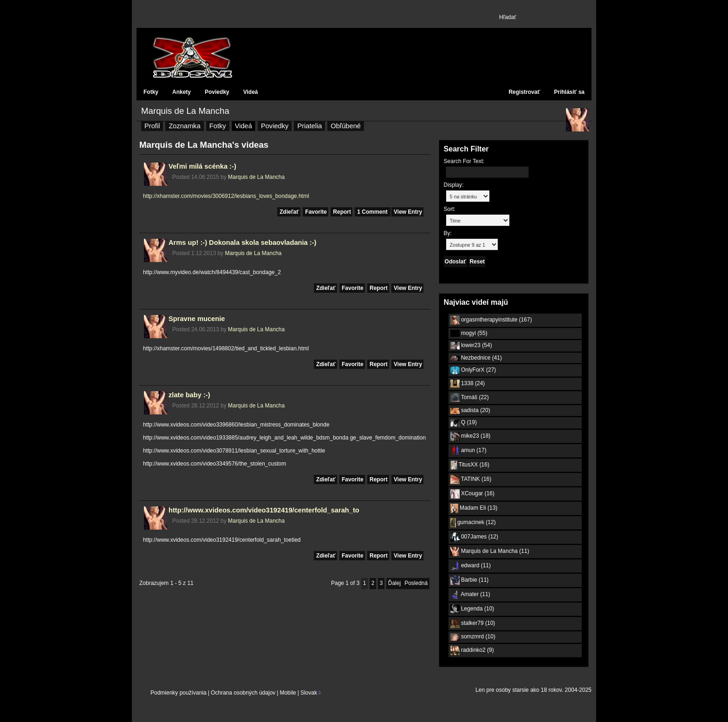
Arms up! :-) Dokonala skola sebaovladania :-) (242, 243)
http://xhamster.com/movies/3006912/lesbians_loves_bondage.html (226, 196)
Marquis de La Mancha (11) (490, 551)
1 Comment (373, 212)
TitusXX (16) (470, 465)
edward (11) (471, 566)
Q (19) (464, 423)
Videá (251, 92)
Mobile (288, 693)
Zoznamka (184, 126)
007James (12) (474, 537)
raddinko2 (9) (472, 650)
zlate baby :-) (189, 395)
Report (342, 212)
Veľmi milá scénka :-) (202, 166)
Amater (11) (470, 595)
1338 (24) (468, 384)
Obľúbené (346, 126)
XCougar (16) (472, 494)
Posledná (416, 583)
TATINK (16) (471, 479)
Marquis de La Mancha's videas (204, 145)
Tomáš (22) (470, 397)
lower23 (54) (471, 346)
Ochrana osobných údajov (243, 693)
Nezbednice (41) (476, 358)
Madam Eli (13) (474, 508)
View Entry (408, 212)
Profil (152, 126)
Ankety (182, 92)
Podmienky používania (179, 693)
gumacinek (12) (473, 523)
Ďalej (394, 583)
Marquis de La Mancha (185, 111)
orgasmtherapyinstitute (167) (491, 320)
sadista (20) (470, 410)
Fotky (151, 92)
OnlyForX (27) (473, 370)
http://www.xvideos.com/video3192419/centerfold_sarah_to (264, 510)
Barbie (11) (470, 580)
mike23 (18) (471, 436)
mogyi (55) (469, 333)
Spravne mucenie (197, 319)
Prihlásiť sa (569, 92)
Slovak (309, 693)
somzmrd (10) (473, 637)
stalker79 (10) (473, 624)
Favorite (316, 212)
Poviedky (217, 92)
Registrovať (524, 92)
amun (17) (468, 451)
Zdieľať (289, 212)
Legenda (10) (472, 609)
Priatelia (309, 126)
